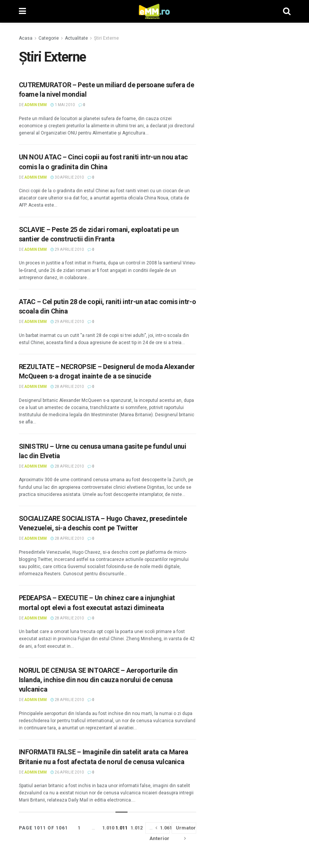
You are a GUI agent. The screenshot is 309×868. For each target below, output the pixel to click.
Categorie (49, 38)
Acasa (26, 38)
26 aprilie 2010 (67, 772)
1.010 (108, 828)
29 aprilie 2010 (67, 249)
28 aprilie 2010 (67, 387)
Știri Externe (106, 38)
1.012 (137, 828)
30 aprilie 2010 (67, 177)
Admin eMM (36, 105)
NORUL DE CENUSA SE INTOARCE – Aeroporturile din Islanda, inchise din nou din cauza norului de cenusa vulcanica (98, 680)
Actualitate (76, 38)
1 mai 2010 (63, 105)
